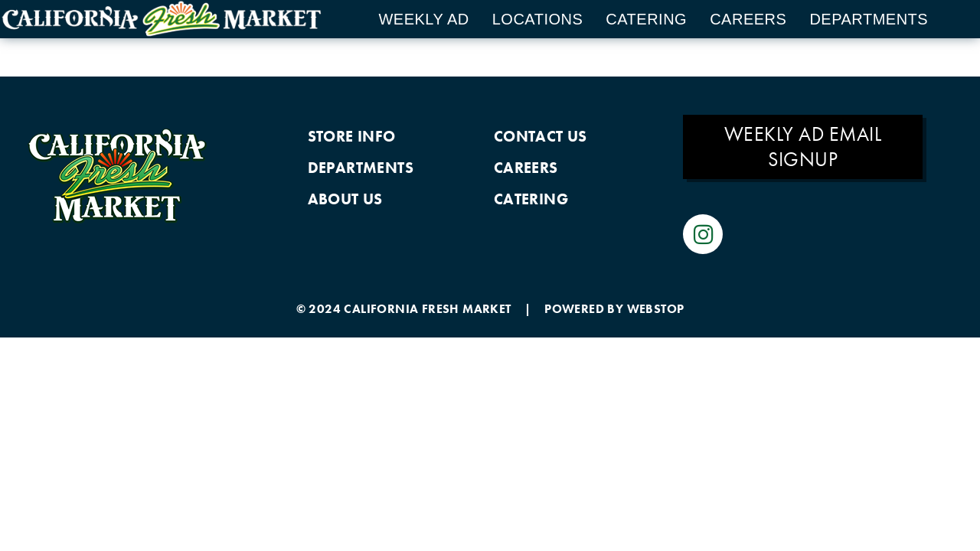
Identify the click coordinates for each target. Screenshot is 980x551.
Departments (869, 19)
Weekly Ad (423, 19)
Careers (748, 19)
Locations (538, 19)
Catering (646, 19)
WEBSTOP (656, 311)
